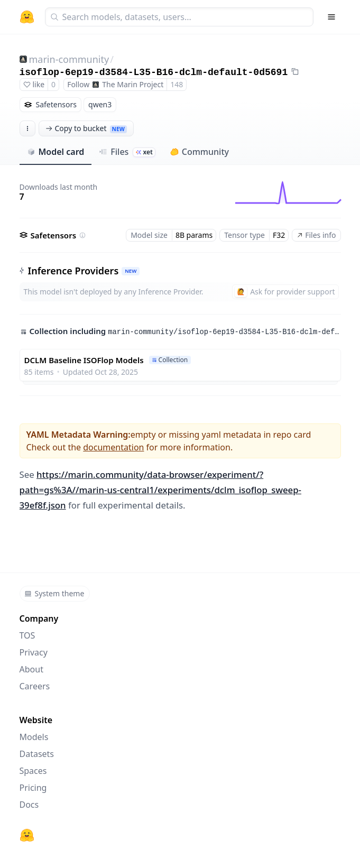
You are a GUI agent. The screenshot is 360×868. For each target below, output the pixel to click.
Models (34, 737)
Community (200, 152)
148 (177, 84)
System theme (54, 593)
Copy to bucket (86, 128)
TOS (27, 635)
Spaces (33, 771)
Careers (35, 686)
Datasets (37, 754)
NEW (131, 271)
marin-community (69, 59)
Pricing (33, 788)
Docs (29, 805)
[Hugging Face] (27, 835)
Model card (56, 152)
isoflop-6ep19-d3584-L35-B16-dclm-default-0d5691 (154, 72)
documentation (113, 447)
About (31, 669)
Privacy (34, 652)
